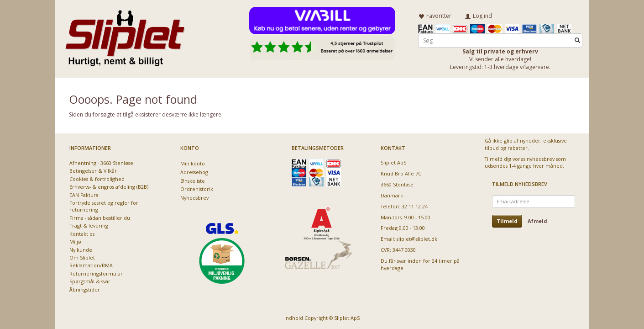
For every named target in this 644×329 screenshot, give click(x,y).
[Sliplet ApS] (125, 35)
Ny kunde (81, 250)
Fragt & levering (89, 226)
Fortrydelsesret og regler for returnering (104, 206)
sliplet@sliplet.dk (417, 239)
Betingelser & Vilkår (93, 171)
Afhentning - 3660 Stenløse (101, 163)
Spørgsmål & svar (90, 281)
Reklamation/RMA (91, 265)
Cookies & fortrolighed (97, 179)
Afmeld (537, 221)
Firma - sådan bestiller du (100, 218)
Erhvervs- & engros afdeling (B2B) (109, 187)
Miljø (75, 241)
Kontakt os (82, 234)
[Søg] (577, 40)
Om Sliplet (82, 257)
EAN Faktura (84, 195)
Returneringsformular (96, 273)
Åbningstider (85, 289)
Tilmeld (507, 221)
